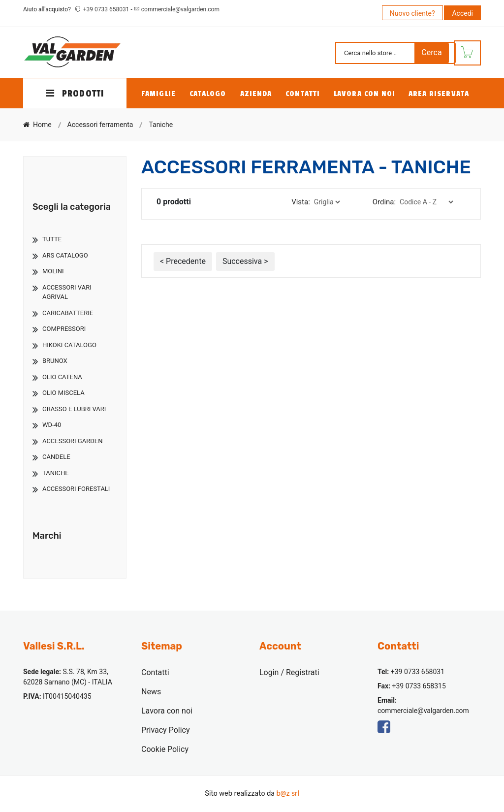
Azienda (256, 94)
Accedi (462, 13)
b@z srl (287, 794)
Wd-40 (52, 425)
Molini (53, 271)
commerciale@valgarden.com (180, 9)
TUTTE (52, 239)
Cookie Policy (165, 749)
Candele (56, 457)
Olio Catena (62, 377)
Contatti (303, 94)
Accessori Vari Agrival (67, 292)
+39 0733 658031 (107, 9)
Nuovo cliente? (412, 13)
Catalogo (208, 94)
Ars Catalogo (65, 255)
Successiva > (245, 261)
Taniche (56, 473)
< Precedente (183, 261)
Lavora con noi (364, 94)
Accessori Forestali (76, 489)
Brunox (55, 361)
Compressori (64, 329)
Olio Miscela (63, 393)
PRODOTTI (75, 94)
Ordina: (384, 202)
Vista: (301, 202)
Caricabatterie (68, 313)
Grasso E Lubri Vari (74, 409)
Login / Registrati (289, 672)
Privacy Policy (166, 730)
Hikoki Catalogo (69, 345)
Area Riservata (439, 94)
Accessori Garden (72, 441)
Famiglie (158, 94)
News (151, 692)
